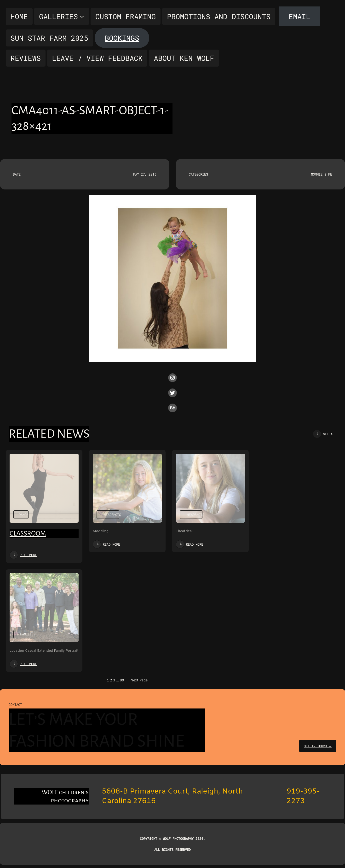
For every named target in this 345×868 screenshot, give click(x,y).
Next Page (139, 681)
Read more (28, 555)
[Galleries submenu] (62, 16)
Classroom (28, 533)
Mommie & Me (322, 174)
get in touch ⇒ (317, 746)
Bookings (122, 38)
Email (299, 16)
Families (28, 634)
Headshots (112, 515)
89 (122, 681)
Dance (23, 515)
